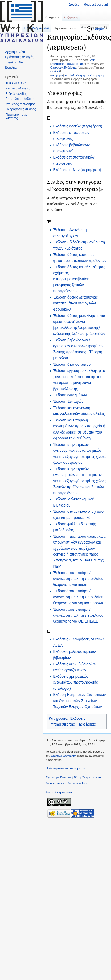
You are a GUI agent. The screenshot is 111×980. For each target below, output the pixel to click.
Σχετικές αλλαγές (18, 88)
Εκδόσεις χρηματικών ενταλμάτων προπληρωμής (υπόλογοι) (75, 682)
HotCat (55, 71)
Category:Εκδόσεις (63, 67)
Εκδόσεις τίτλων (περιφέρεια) (77, 170)
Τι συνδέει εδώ (16, 83)
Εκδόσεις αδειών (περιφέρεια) (77, 126)
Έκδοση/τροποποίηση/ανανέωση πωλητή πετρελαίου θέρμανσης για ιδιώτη (78, 579)
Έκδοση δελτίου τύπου (72, 364)
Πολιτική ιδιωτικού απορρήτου (65, 768)
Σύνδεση (75, 5)
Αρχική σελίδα (15, 52)
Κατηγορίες (58, 718)
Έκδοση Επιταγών (68, 401)
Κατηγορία (52, 17)
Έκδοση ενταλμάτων (70, 395)
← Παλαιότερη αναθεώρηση (84, 75)
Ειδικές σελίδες (16, 94)
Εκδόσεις (78, 718)
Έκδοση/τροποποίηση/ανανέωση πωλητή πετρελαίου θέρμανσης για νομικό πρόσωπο (80, 597)
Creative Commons (64, 756)
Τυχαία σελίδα (15, 62)
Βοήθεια (100, 29)
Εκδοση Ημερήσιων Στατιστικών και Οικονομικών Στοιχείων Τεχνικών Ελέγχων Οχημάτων (79, 701)
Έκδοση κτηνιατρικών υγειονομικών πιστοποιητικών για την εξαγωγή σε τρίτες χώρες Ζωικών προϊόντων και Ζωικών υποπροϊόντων (80, 481)
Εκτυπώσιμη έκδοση (20, 99)
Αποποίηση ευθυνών (59, 792)
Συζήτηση (58, 64)
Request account (96, 5)
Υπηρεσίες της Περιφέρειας (73, 724)
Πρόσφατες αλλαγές (19, 57)
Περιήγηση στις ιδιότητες (16, 116)
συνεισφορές (76, 64)
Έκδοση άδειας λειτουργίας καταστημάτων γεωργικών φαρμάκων (75, 303)
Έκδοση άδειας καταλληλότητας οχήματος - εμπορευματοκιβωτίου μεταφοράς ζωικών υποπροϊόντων (79, 279)
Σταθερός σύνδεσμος (20, 104)
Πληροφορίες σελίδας (21, 109)
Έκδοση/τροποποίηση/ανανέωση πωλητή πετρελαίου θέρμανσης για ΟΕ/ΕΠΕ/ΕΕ (78, 615)
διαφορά (57, 75)
